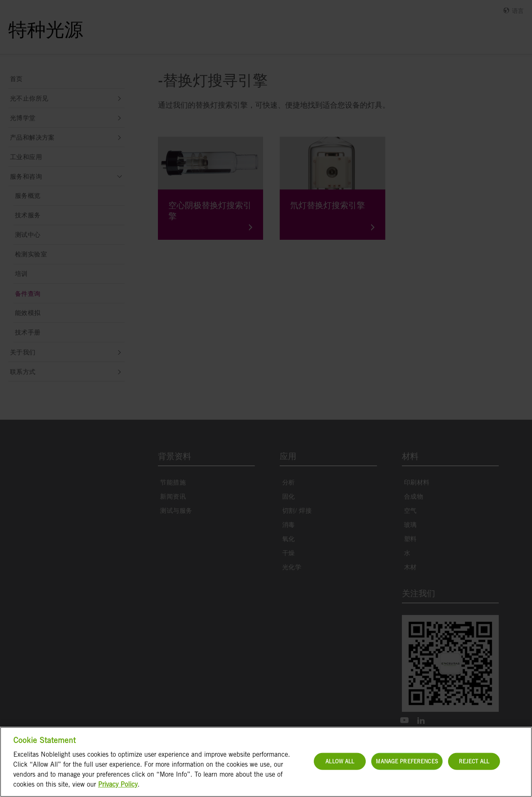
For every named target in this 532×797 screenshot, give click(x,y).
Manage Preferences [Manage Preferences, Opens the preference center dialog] (407, 761)
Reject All (474, 761)
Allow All (340, 761)
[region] (266, 762)
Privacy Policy (118, 784)
